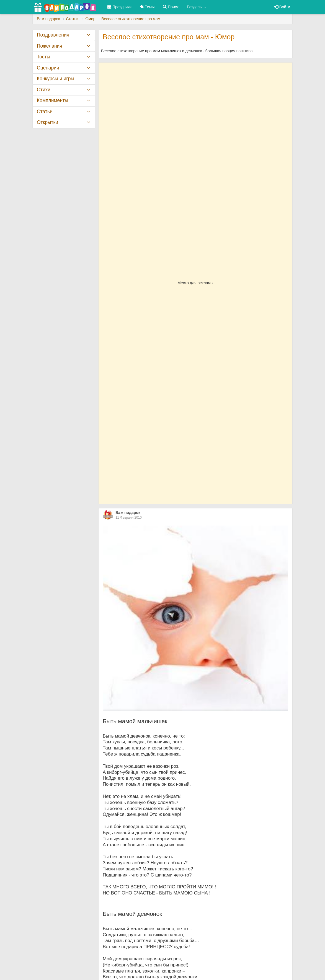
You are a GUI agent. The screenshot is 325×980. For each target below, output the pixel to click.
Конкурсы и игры (56, 79)
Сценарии (48, 68)
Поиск (171, 7)
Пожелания (50, 46)
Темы (147, 7)
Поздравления (53, 35)
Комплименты (52, 100)
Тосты (43, 57)
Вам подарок (128, 513)
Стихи (44, 90)
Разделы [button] (197, 7)
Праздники (119, 7)
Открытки (47, 122)
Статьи (45, 112)
